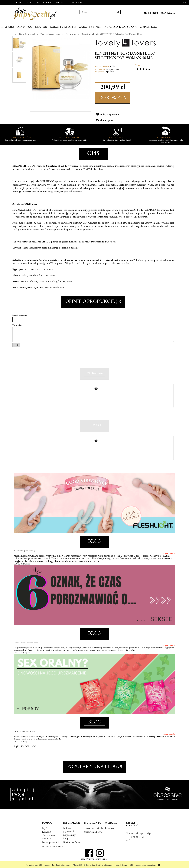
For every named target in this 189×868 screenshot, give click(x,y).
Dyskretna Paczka (72, 842)
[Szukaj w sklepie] (97, 12)
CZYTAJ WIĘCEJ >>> (22, 564)
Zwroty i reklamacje (52, 846)
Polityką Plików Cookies (81, 865)
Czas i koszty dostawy (49, 837)
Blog (65, 838)
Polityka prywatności (69, 830)
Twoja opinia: (17, 325)
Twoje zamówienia (93, 828)
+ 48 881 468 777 (135, 838)
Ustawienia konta (93, 832)
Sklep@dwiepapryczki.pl (139, 833)
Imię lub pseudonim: (20, 315)
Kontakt (47, 832)
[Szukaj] (118, 12)
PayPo (45, 828)
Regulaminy (69, 835)
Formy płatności (50, 842)
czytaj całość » (169, 553)
